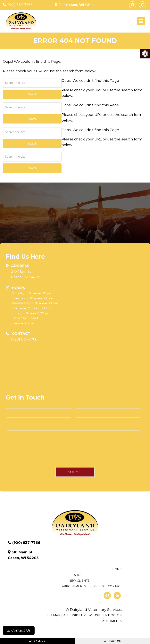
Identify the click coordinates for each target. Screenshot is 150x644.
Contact (115, 586)
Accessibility (74, 615)
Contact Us (19, 630)
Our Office (76, 5)
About (79, 575)
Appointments (74, 586)
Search (32, 168)
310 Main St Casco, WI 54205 (26, 274)
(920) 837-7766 (20, 5)
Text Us (112, 641)
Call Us (37, 641)
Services (97, 586)
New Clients (79, 581)
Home (117, 569)
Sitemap (54, 615)
